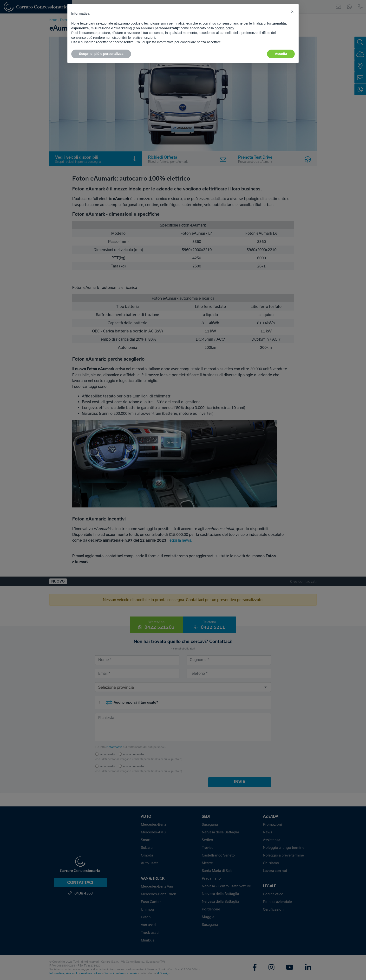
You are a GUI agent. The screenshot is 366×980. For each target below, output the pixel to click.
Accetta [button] (281, 54)
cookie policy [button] (224, 28)
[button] (292, 12)
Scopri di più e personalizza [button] (101, 54)
